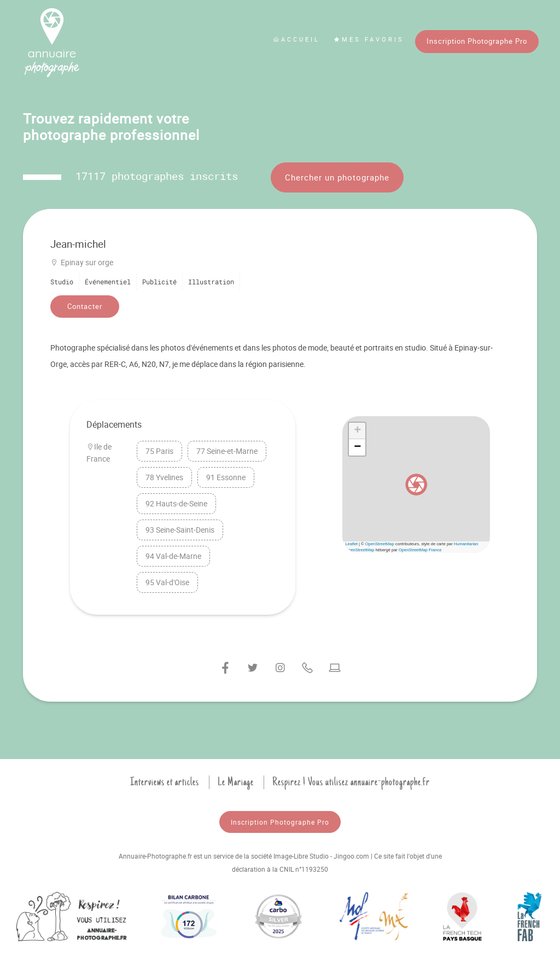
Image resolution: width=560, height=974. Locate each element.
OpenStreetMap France (420, 550)
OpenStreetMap (380, 544)
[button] (416, 485)
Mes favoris (369, 39)
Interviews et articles (165, 782)
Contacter (85, 306)
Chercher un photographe (337, 177)
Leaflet (351, 544)
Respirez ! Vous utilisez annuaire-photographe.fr (351, 782)
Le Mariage (236, 782)
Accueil (296, 39)
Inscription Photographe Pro (477, 41)
